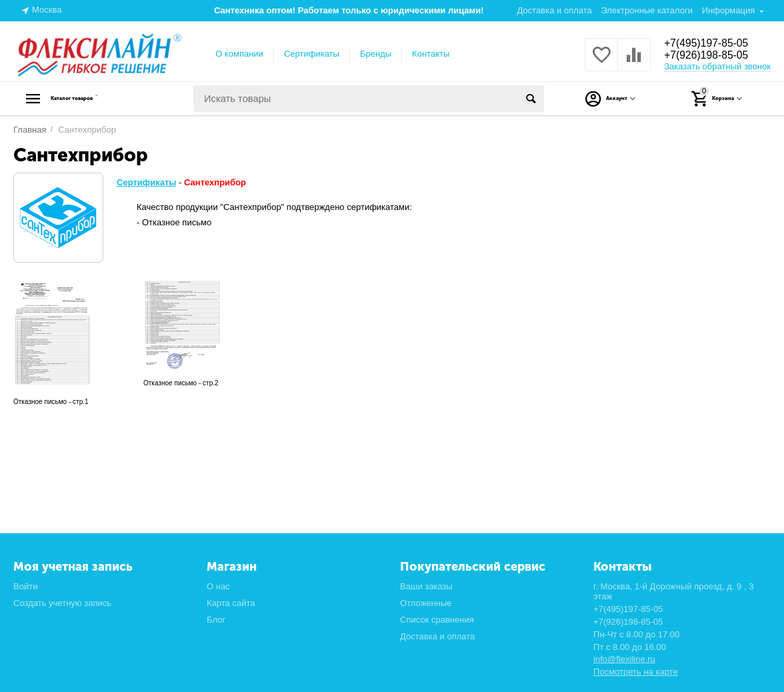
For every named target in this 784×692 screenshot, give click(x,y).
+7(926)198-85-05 (712, 56)
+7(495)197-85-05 (712, 43)
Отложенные (426, 603)
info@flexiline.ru (624, 659)
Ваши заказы (426, 586)
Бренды (376, 54)
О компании (239, 54)
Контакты (431, 54)
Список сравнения (437, 620)
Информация (729, 10)
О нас (218, 586)
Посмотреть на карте (636, 672)
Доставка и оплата (555, 10)
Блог (216, 620)
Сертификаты (312, 54)
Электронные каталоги (647, 10)
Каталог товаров (97, 99)
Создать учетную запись (62, 603)
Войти (25, 586)
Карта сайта (231, 603)
